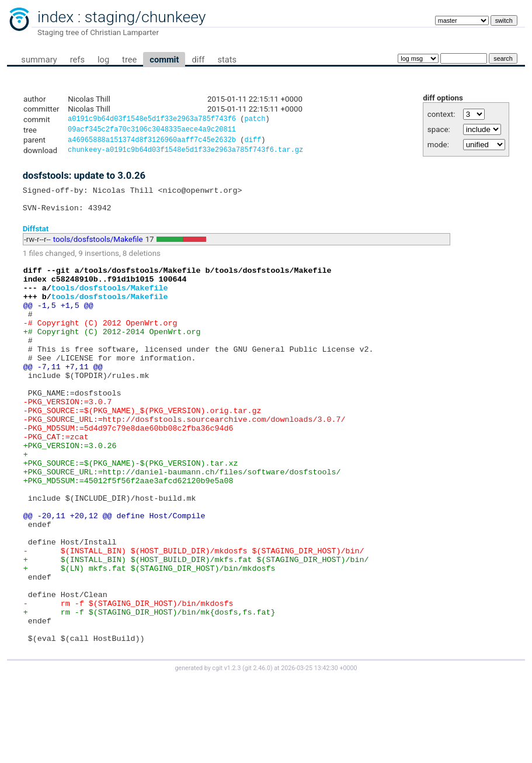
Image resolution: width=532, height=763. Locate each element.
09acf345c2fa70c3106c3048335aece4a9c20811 (152, 131)
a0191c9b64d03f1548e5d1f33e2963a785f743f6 (152, 120)
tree (129, 60)
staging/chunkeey (145, 17)
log (103, 60)
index (55, 17)
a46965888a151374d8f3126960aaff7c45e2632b (152, 143)
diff (198, 60)
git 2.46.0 (258, 752)
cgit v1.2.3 (226, 752)
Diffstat (36, 237)
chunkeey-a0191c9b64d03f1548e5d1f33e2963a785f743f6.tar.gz (185, 154)
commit (164, 60)
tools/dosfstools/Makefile (98, 249)
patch (255, 120)
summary (39, 60)
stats (227, 60)
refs (77, 60)
